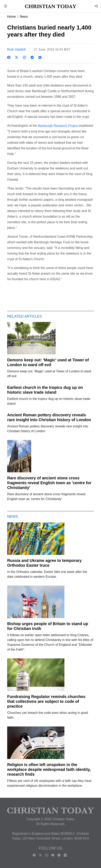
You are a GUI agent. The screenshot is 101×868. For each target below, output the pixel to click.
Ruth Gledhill (16, 49)
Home (11, 17)
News (24, 17)
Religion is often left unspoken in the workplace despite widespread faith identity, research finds (49, 769)
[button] (6, 7)
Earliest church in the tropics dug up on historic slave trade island (45, 390)
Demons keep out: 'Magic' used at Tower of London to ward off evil (48, 362)
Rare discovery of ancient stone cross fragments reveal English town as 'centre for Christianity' (49, 483)
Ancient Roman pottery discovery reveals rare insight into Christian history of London (49, 417)
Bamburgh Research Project (58, 126)
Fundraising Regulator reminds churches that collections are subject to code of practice (46, 701)
